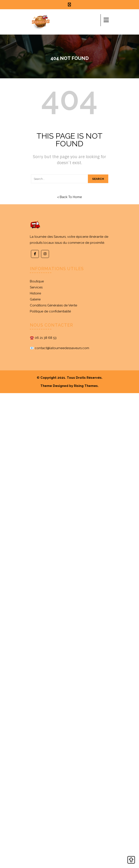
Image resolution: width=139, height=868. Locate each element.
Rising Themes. (86, 386)
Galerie (35, 299)
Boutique (37, 281)
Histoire (35, 293)
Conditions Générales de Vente (53, 305)
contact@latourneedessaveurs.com (62, 348)
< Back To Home (69, 197)
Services (36, 287)
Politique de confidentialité (50, 311)
